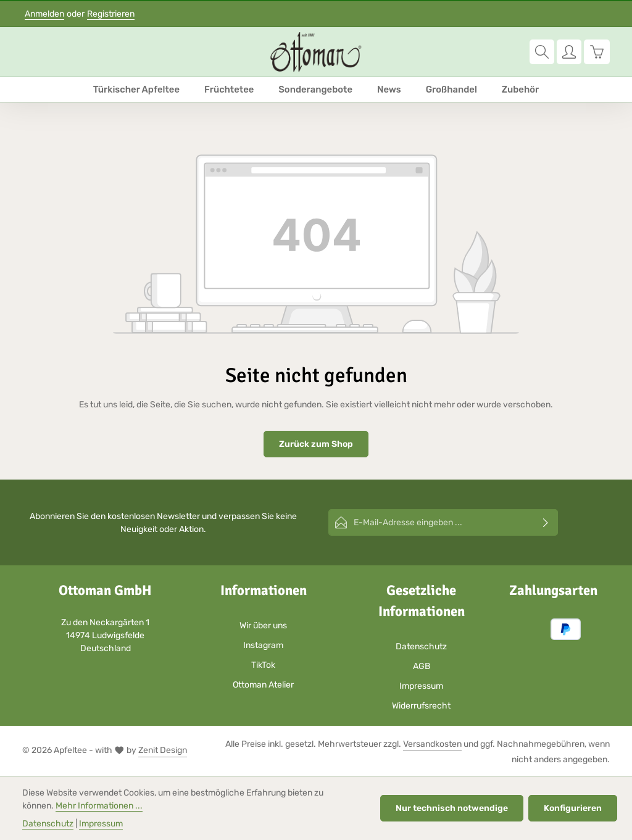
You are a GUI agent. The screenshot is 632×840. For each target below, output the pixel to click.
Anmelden (44, 14)
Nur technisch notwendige (452, 808)
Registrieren (111, 14)
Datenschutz (421, 647)
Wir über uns (263, 626)
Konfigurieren (573, 808)
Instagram (263, 645)
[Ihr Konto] (569, 52)
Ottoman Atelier (263, 685)
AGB (422, 666)
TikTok (263, 665)
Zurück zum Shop (316, 444)
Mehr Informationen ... (99, 806)
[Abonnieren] (546, 522)
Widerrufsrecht (421, 706)
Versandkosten (432, 744)
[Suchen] (542, 52)
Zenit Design (163, 750)
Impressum (421, 686)
